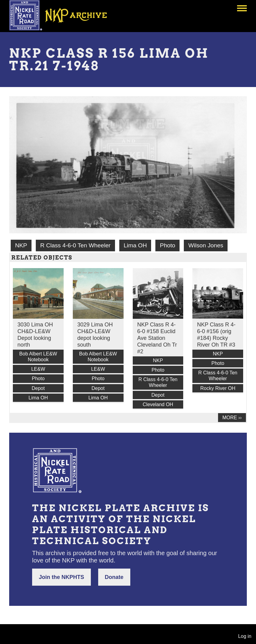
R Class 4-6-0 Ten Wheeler (75, 245)
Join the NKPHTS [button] (61, 577)
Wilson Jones (206, 245)
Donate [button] (114, 577)
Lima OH (135, 245)
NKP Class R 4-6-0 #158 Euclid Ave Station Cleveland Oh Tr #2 (157, 338)
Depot (38, 388)
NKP (21, 245)
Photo (168, 245)
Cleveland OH (158, 404)
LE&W (38, 369)
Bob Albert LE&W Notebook (38, 357)
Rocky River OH (218, 388)
